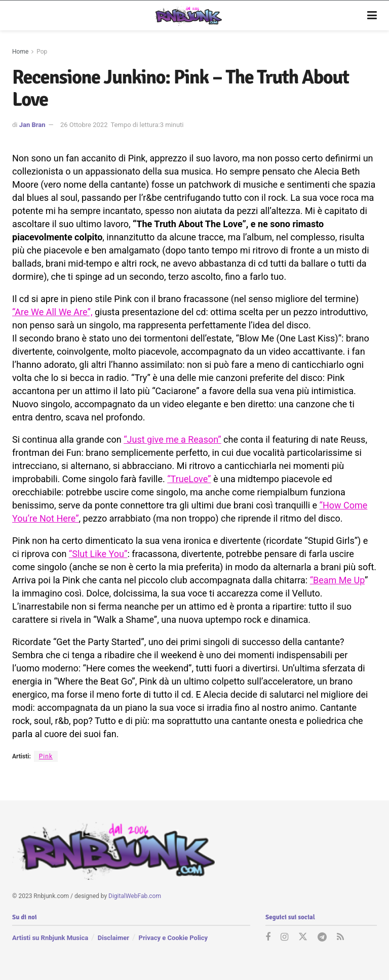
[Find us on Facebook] (268, 937)
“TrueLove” (189, 479)
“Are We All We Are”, (52, 312)
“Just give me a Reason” (172, 439)
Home (20, 52)
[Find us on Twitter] (303, 937)
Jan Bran (32, 125)
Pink (46, 756)
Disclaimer (113, 937)
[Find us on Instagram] (284, 937)
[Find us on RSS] (340, 937)
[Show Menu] (372, 16)
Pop (42, 52)
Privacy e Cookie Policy (173, 937)
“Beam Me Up (337, 580)
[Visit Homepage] (187, 16)
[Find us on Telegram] (322, 937)
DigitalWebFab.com (135, 896)
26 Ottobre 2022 (84, 125)
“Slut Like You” (98, 554)
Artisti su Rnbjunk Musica (50, 937)
